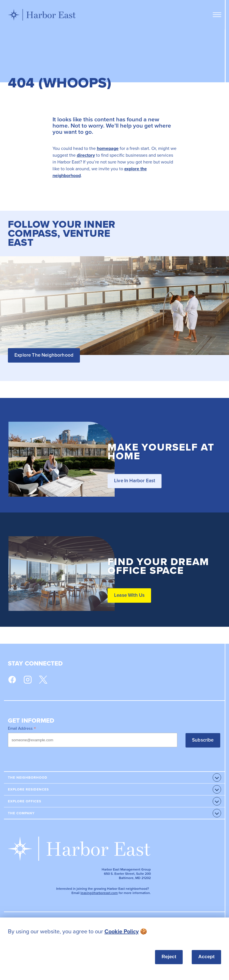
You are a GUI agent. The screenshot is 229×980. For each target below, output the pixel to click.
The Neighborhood (28, 777)
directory (86, 155)
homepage (108, 148)
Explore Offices (25, 801)
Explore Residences (28, 789)
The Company (21, 813)
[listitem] (114, 931)
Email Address (22, 728)
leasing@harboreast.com (99, 893)
